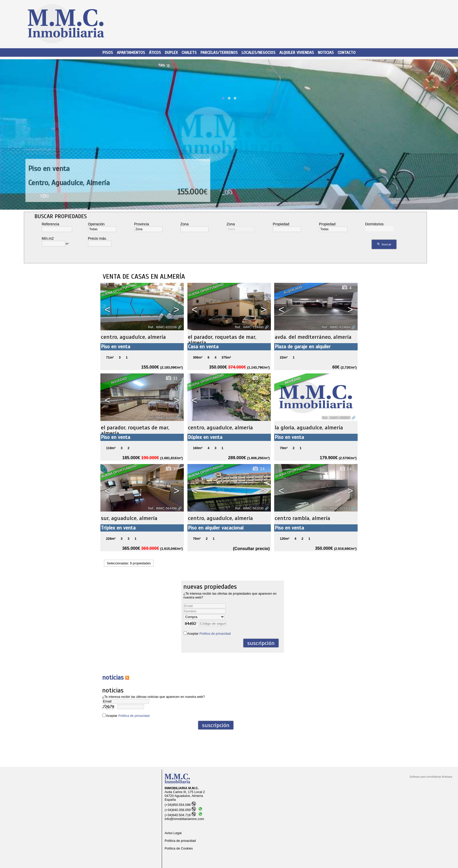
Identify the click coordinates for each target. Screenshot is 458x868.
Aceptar (209, 634)
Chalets (189, 53)
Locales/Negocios (259, 53)
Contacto (347, 53)
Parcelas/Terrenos (219, 53)
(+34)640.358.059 (180, 810)
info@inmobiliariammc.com (184, 819)
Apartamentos (131, 53)
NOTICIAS (113, 678)
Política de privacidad (215, 634)
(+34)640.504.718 (180, 815)
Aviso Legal (173, 833)
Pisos (108, 53)
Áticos (155, 53)
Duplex (171, 53)
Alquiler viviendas (297, 53)
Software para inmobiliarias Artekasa (431, 777)
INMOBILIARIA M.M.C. (182, 788)
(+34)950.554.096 (180, 805)
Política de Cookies (179, 848)
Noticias (326, 53)
